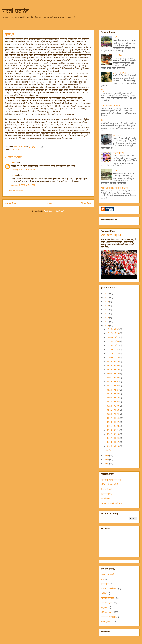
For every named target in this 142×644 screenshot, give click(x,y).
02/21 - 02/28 (113, 426)
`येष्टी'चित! (117, 38)
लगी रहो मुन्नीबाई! (120, 73)
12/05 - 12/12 (113, 337)
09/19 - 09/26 (113, 362)
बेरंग (102, 120)
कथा (103, 579)
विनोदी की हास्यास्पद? (109, 617)
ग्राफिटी (104, 593)
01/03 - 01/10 (113, 446)
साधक (14, 162)
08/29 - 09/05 (113, 366)
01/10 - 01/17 (113, 442)
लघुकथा (104, 607)
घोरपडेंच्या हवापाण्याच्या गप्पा (111, 480)
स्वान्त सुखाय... (17, 150)
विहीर (115, 170)
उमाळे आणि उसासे (108, 575)
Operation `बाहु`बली (111, 235)
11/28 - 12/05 (113, 341)
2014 (107, 310)
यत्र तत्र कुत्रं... (107, 603)
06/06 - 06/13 (113, 398)
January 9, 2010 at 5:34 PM (23, 185)
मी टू (103, 90)
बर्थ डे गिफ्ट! (118, 135)
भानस (14, 175)
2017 (107, 297)
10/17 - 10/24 (113, 353)
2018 (107, 294)
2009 (107, 456)
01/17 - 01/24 (113, 438)
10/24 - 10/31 (113, 349)
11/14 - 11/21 (113, 345)
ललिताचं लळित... (107, 612)
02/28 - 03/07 (113, 422)
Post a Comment (16, 191)
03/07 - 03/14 (113, 418)
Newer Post (11, 203)
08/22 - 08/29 (113, 370)
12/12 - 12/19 (113, 333)
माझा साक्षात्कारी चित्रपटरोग (111, 105)
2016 (107, 302)
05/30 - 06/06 (113, 402)
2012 (107, 318)
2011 (107, 322)
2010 (107, 326)
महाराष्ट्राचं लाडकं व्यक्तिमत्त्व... (112, 503)
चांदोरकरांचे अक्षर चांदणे (109, 484)
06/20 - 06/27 (113, 390)
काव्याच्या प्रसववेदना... (109, 589)
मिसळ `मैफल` (118, 55)
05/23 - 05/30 (113, 406)
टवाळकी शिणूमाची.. (108, 598)
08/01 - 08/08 (113, 378)
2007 (107, 464)
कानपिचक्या (105, 584)
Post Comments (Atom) (54, 211)
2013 (107, 314)
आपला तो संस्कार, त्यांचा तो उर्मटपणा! (115, 188)
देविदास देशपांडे (106, 489)
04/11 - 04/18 (113, 410)
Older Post (86, 203)
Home (49, 203)
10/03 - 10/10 (113, 357)
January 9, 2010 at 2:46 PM (23, 170)
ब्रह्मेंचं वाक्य (105, 499)
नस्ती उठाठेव (16, 11)
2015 (107, 306)
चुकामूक (109, 450)
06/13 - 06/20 (113, 394)
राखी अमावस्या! (119, 153)
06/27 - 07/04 (113, 386)
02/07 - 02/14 (113, 434)
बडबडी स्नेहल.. (106, 494)
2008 (107, 460)
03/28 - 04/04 (113, 414)
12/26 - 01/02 (113, 329)
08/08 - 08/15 (113, 374)
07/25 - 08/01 (113, 382)
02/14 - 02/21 (113, 430)
